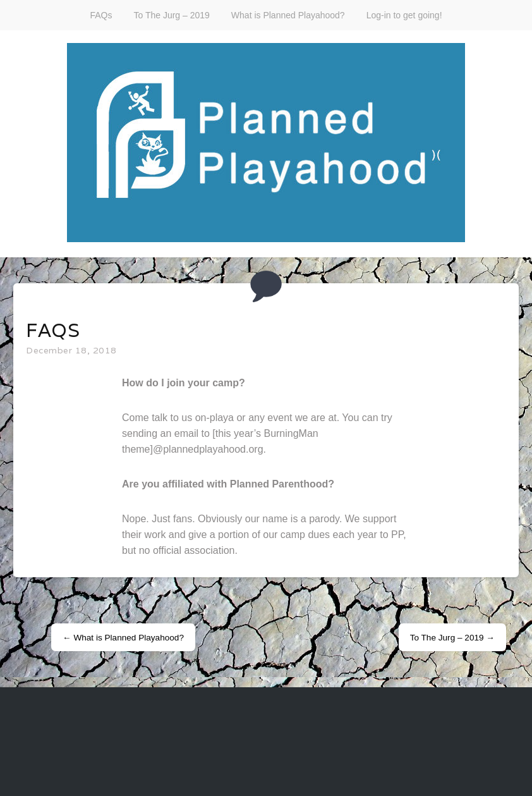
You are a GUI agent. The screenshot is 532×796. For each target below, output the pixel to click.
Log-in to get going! (404, 15)
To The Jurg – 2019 (171, 15)
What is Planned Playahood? (288, 15)
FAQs (101, 15)
